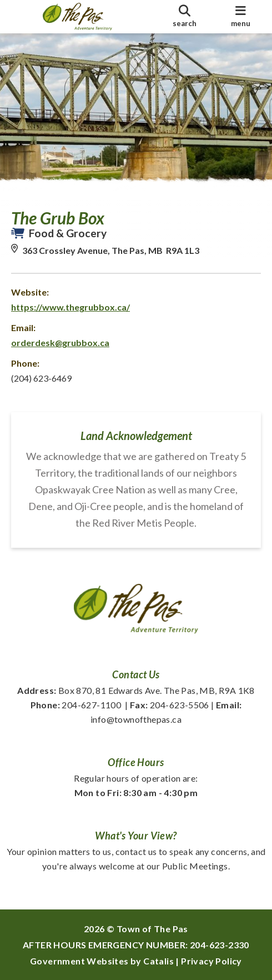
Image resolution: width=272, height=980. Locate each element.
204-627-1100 (76, 705)
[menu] (241, 17)
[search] (185, 17)
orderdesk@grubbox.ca (60, 342)
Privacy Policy (211, 961)
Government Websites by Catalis (102, 961)
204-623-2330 (220, 945)
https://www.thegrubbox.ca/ (70, 307)
